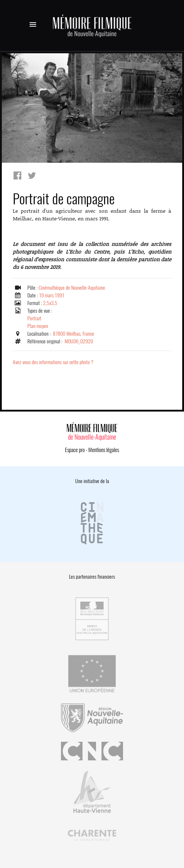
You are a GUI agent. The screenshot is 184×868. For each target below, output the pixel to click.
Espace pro (75, 450)
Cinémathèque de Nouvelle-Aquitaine (72, 288)
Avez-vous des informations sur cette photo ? (53, 362)
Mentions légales (104, 450)
